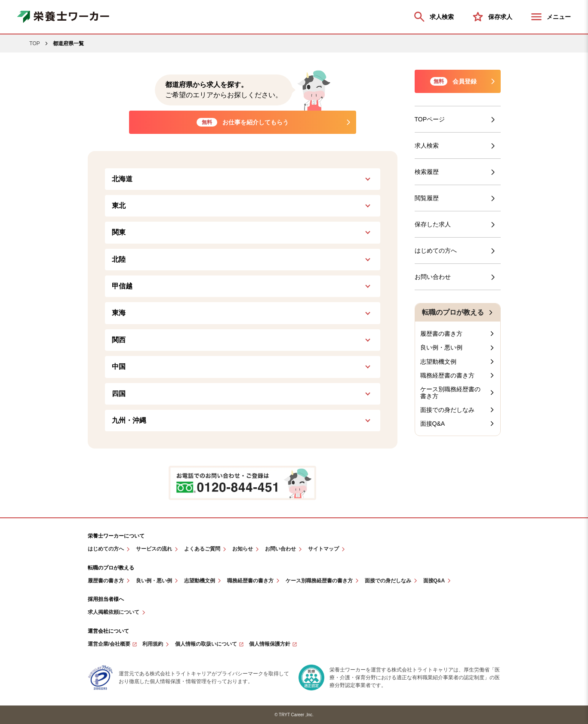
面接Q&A (433, 424)
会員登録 (453, 81)
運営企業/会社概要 (109, 644)
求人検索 (433, 17)
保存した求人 (433, 224)
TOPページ (430, 119)
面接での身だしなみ (447, 410)
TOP (34, 43)
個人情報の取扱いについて (206, 644)
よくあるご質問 (202, 549)
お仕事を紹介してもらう (243, 122)
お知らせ (243, 549)
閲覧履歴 (427, 198)
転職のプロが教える (453, 312)
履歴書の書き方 (441, 334)
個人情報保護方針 (270, 644)
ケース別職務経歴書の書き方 (450, 393)
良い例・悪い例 (441, 347)
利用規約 (153, 644)
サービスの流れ (154, 549)
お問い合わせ (433, 277)
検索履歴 (427, 172)
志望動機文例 (438, 362)
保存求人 (492, 17)
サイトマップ (323, 549)
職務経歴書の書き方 (447, 375)
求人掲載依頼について (114, 612)
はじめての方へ (436, 251)
